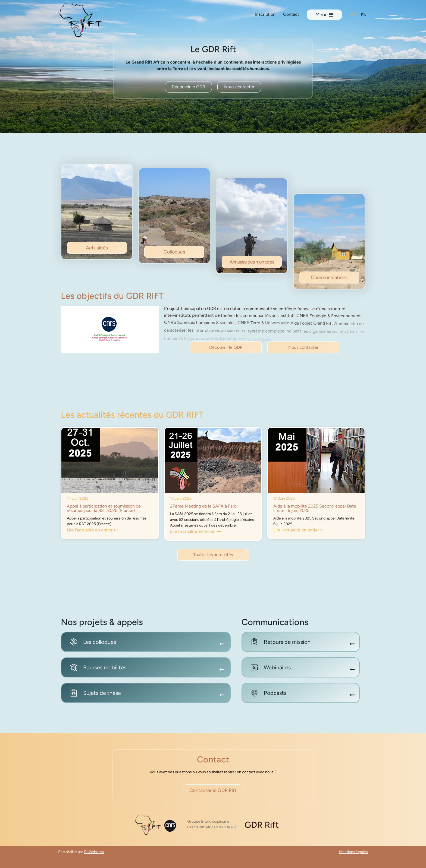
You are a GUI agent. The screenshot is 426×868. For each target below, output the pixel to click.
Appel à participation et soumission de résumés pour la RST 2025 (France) (104, 508)
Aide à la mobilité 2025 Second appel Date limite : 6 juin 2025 (315, 508)
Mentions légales (353, 852)
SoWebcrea (94, 852)
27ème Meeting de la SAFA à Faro (203, 506)
